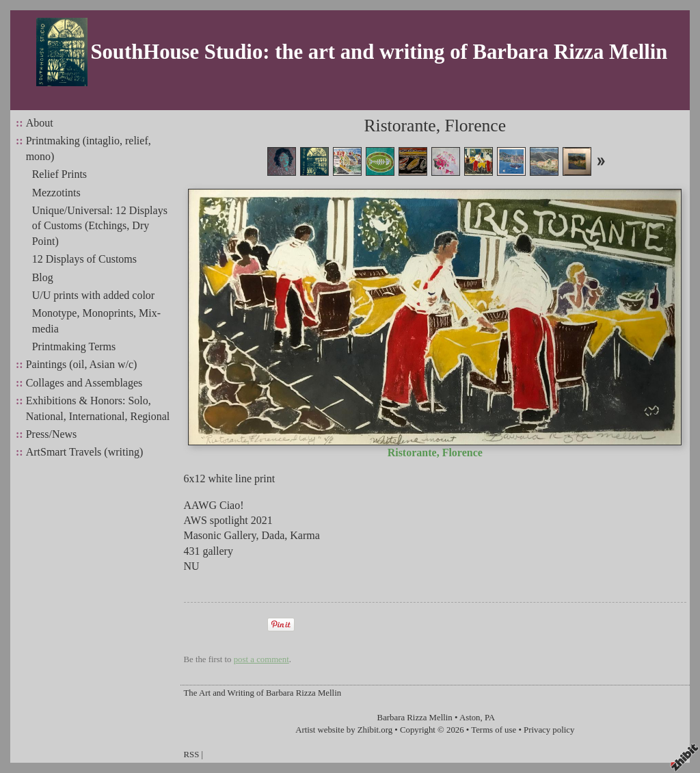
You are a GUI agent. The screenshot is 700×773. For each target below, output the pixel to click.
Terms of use (494, 730)
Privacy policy (549, 730)
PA (490, 718)
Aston (470, 718)
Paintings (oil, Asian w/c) (82, 364)
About (40, 123)
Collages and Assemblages (84, 383)
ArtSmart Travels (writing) (85, 452)
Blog (43, 277)
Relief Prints (59, 174)
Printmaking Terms (74, 346)
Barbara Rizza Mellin (415, 718)
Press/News (52, 434)
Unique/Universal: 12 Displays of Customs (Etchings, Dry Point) (100, 226)
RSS (192, 755)
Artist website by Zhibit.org (344, 730)
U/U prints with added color (94, 295)
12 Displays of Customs (84, 259)
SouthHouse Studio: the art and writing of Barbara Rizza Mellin (379, 52)
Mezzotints (56, 193)
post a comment (261, 659)
